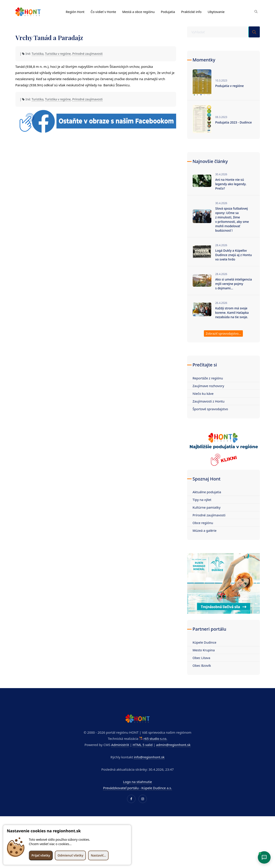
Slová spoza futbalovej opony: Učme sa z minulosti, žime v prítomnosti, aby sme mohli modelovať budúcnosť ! (232, 219)
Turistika (38, 54)
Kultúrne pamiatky (207, 507)
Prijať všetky (41, 855)
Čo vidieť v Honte (105, 10)
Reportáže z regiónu (208, 378)
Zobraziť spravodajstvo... (223, 333)
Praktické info (195, 10)
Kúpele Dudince (205, 642)
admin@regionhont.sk (173, 745)
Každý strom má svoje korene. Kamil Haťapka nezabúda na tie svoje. (232, 313)
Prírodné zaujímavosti (87, 54)
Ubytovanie (220, 10)
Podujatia (171, 10)
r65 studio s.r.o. (155, 739)
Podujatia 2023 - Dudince (234, 122)
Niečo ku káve (203, 393)
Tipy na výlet (202, 500)
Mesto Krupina (204, 650)
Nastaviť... (98, 855)
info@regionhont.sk (149, 757)
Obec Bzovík (202, 665)
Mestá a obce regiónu (140, 10)
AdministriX (120, 745)
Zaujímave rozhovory (209, 386)
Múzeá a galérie (205, 530)
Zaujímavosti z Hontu (209, 401)
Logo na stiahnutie (137, 782)
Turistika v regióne (58, 54)
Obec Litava (202, 658)
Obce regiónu (203, 523)
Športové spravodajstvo (211, 409)
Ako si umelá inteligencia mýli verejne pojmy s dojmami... (234, 284)
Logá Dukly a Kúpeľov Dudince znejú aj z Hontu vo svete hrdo (234, 255)
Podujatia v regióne (230, 86)
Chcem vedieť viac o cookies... (50, 844)
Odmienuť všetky (70, 855)
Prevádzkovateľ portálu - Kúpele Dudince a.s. (137, 788)
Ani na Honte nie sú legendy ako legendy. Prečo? (231, 184)
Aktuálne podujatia (207, 492)
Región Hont (76, 10)
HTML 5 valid (142, 745)
